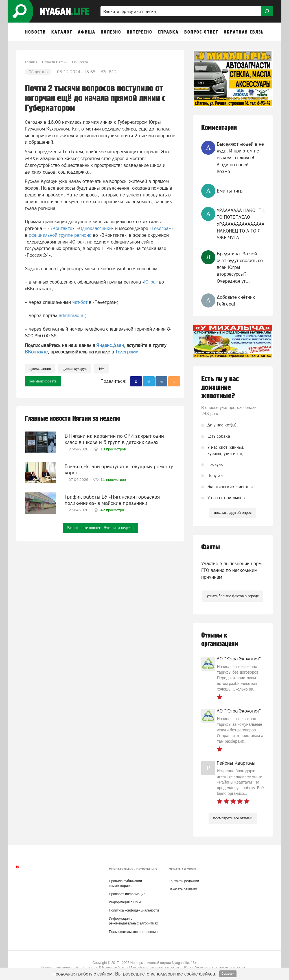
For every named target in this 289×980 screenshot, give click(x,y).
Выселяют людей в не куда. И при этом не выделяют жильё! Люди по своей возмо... (240, 158)
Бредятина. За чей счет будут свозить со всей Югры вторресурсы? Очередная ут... (240, 267)
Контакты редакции (184, 881)
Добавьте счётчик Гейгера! (236, 300)
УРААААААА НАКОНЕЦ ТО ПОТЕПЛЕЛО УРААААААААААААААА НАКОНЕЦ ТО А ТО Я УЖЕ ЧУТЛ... (241, 224)
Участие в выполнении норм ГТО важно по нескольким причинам (231, 570)
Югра (150, 282)
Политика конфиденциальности (134, 910)
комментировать (43, 381)
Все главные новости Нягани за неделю (100, 527)
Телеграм (162, 228)
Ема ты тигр (230, 191)
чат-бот (80, 302)
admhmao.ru (71, 315)
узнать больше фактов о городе (233, 596)
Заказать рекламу (183, 889)
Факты (211, 547)
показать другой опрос (233, 513)
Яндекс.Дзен (110, 345)
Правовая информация (127, 894)
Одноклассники (95, 228)
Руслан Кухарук (75, 369)
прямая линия (40, 369)
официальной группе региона (60, 235)
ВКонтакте (61, 228)
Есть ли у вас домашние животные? (220, 388)
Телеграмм (127, 352)
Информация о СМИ (125, 902)
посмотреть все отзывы (233, 818)
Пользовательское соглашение (133, 932)
